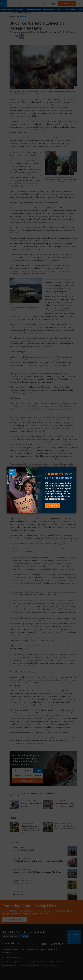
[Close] (75, 468)
